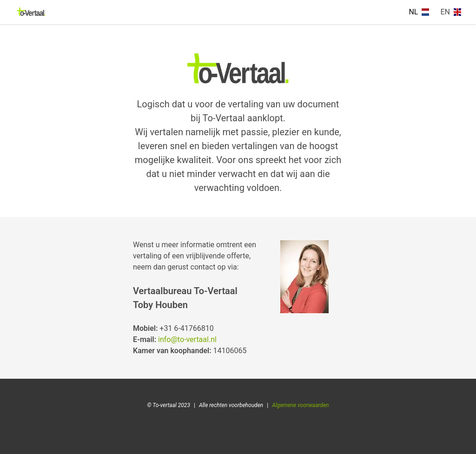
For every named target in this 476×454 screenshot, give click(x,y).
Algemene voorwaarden (300, 405)
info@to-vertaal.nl (187, 339)
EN (451, 12)
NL (419, 12)
